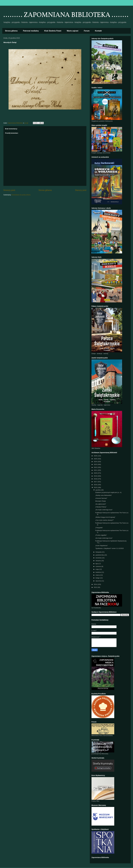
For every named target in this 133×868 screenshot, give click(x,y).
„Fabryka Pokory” (101, 507)
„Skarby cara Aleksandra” (103, 495)
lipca (97, 564)
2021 (96, 470)
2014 (96, 584)
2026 (96, 456)
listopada (99, 552)
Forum (87, 31)
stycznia (98, 581)
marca (98, 575)
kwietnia (98, 572)
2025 (96, 459)
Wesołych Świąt (100, 501)
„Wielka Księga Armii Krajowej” (105, 517)
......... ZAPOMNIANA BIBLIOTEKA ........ (66, 15)
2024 (96, 462)
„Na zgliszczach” (101, 504)
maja (97, 569)
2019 (96, 476)
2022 (96, 467)
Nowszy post (9, 190)
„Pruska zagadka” (101, 535)
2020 (96, 473)
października (100, 555)
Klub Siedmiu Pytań (53, 31)
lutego (98, 578)
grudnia (98, 490)
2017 (96, 482)
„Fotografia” (99, 528)
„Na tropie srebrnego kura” (104, 510)
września (99, 558)
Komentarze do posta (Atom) (21, 195)
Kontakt (98, 31)
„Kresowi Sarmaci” (101, 498)
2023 (96, 464)
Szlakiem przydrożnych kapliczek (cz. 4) (108, 492)
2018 (96, 479)
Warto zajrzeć (73, 31)
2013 (96, 587)
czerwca (98, 566)
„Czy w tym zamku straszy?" (104, 520)
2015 (96, 487)
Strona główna (11, 31)
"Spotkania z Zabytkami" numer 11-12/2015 (109, 548)
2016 (96, 485)
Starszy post (81, 190)
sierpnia (98, 561)
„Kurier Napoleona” (101, 546)
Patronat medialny (31, 31)
